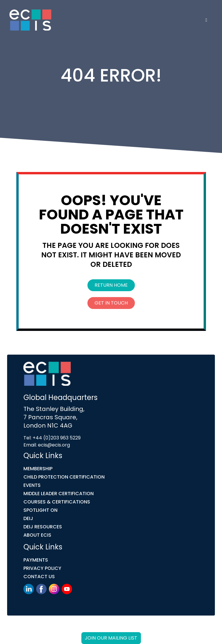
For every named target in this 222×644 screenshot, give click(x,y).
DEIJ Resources (43, 527)
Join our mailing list (111, 638)
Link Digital (124, 628)
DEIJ (28, 518)
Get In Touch (111, 303)
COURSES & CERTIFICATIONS (57, 502)
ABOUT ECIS (37, 535)
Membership (38, 469)
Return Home (111, 285)
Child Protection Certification (64, 477)
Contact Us (39, 577)
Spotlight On (40, 510)
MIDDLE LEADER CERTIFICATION (59, 494)
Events (32, 485)
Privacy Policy (42, 568)
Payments (36, 560)
